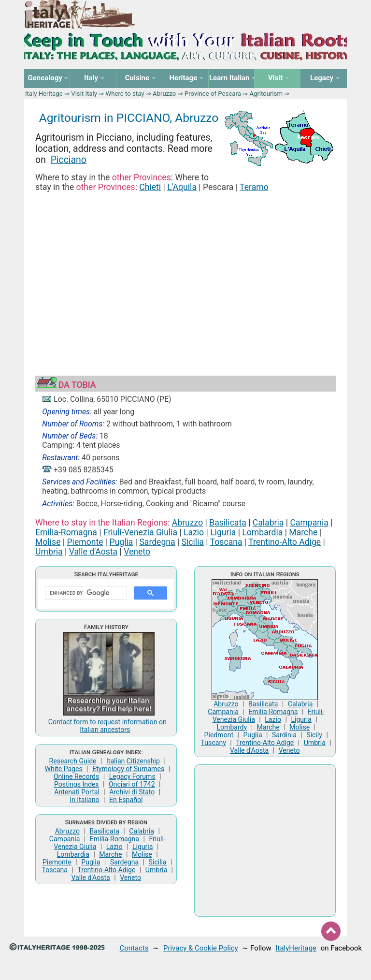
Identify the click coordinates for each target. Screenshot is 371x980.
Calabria (268, 523)
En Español (126, 800)
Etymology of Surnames (128, 769)
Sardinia (284, 735)
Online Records (76, 776)
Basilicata (228, 523)
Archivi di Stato (132, 792)
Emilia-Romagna (66, 532)
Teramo (254, 187)
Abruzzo (164, 94)
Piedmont (219, 735)
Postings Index (77, 784)
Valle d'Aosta (93, 552)
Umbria (49, 552)
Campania (309, 523)
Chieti (150, 187)
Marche (303, 532)
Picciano (69, 160)
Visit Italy (84, 94)
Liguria (223, 532)
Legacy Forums (132, 776)
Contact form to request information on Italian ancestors (107, 726)
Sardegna (157, 542)
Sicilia (193, 542)
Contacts (134, 948)
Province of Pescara (213, 94)
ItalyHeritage (296, 948)
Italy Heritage (44, 94)
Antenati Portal (77, 792)
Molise (48, 542)
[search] (85, 593)
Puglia (121, 542)
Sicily (314, 735)
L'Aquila (182, 187)
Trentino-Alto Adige (285, 542)
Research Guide (73, 761)
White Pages (63, 769)
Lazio (194, 532)
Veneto (137, 552)
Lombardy (232, 727)
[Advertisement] (185, 272)
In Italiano (85, 800)
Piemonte (85, 542)
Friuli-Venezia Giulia (140, 532)
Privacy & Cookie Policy (201, 948)
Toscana (226, 542)
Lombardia (262, 532)
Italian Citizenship (133, 761)
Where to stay (125, 94)
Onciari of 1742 (132, 784)
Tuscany (214, 743)
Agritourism (266, 94)
